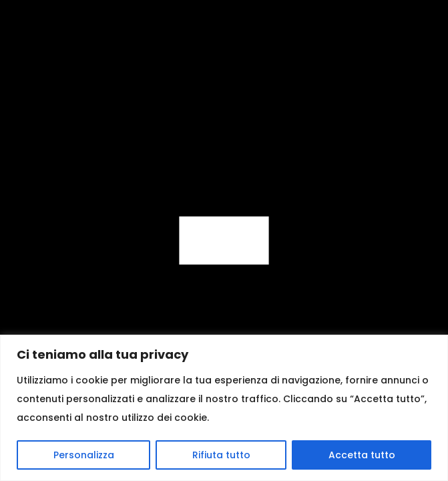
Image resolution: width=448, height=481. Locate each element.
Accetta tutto (362, 455)
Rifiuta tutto (221, 455)
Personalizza (84, 455)
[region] (224, 408)
